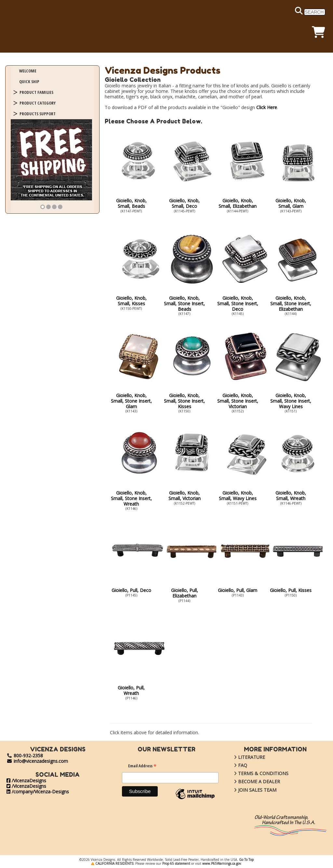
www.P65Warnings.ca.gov (222, 863)
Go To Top (246, 860)
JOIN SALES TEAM (250, 790)
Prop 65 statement (176, 863)
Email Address (142, 767)
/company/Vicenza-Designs (38, 792)
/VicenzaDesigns (26, 780)
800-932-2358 (28, 755)
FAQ (236, 765)
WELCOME (28, 71)
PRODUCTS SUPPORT (38, 114)
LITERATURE (245, 757)
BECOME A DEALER (252, 781)
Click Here (267, 107)
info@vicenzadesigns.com (37, 761)
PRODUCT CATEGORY (38, 103)
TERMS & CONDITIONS (256, 773)
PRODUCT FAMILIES (36, 92)
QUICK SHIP (29, 82)
